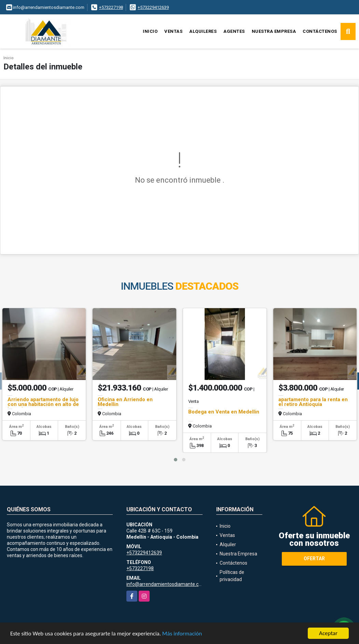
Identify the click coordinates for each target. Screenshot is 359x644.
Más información (182, 634)
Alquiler (228, 544)
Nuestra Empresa (274, 31)
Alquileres (203, 31)
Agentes (234, 31)
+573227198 (111, 7)
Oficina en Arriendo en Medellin (125, 402)
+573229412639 (153, 7)
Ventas (173, 31)
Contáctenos (320, 31)
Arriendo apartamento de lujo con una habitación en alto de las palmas (43, 404)
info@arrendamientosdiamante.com (166, 584)
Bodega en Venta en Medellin (224, 412)
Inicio (150, 31)
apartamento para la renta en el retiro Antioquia (313, 402)
